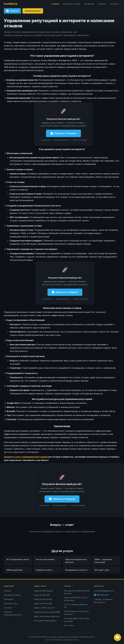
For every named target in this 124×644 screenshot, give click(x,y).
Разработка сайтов (44, 570)
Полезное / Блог (11, 603)
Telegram (12, 11)
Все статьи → (70, 625)
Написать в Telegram (63, 133)
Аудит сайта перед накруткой (47, 616)
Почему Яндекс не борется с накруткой (76, 613)
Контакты (114, 4)
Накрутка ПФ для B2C (43, 599)
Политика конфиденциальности (13, 613)
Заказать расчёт (33, 11)
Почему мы (89, 4)
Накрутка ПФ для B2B (43, 603)
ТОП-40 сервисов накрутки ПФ (76, 606)
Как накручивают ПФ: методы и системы (77, 620)
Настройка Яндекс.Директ (45, 621)
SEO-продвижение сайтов (18, 559)
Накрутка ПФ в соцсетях (44, 608)
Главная (55, 4)
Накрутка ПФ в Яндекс (43, 591)
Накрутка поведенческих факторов (76, 561)
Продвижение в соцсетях (76, 570)
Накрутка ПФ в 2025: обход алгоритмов (76, 599)
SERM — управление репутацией (103, 561)
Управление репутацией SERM (47, 612)
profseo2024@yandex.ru (104, 591)
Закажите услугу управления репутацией (25, 457)
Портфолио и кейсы (72, 4)
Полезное (102, 4)
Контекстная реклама (45, 559)
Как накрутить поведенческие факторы (77, 592)
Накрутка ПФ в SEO (42, 595)
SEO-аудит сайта (102, 570)
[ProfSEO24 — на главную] (11, 4)
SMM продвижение (15, 570)
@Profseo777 (101, 595)
